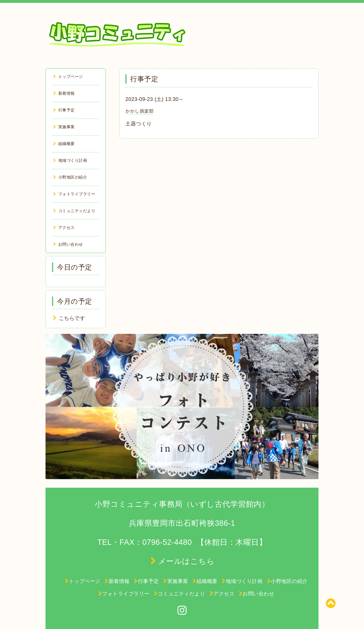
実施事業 (64, 127)
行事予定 (64, 110)
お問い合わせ (68, 244)
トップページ (68, 76)
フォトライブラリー (74, 194)
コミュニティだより (74, 211)
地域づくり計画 (70, 160)
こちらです (72, 318)
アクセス (64, 227)
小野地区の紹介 (70, 177)
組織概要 (64, 144)
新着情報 (64, 93)
